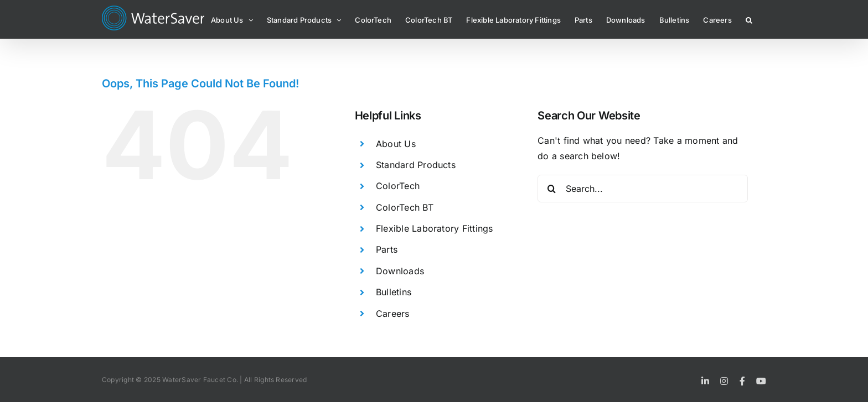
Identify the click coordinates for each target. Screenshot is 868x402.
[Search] (551, 189)
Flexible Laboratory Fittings (435, 228)
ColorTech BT (405, 207)
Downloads (400, 271)
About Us (396, 144)
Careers (393, 314)
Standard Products (416, 165)
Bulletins (394, 292)
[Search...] (643, 189)
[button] (749, 19)
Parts (387, 249)
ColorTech (398, 186)
